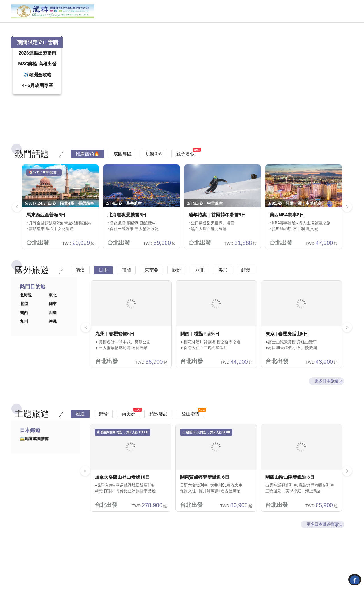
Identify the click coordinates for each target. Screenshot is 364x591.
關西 (24, 327)
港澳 (80, 284)
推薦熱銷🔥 (88, 168)
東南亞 (152, 284)
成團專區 (123, 168)
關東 (53, 318)
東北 (53, 309)
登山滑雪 (191, 428)
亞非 (200, 284)
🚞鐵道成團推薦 (34, 453)
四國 (53, 327)
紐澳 (246, 284)
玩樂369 (154, 168)
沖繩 (53, 336)
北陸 (24, 318)
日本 (103, 284)
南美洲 (129, 428)
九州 (24, 336)
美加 (223, 284)
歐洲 (177, 284)
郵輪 (103, 428)
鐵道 (80, 428)
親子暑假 (185, 168)
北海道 (26, 309)
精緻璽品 (158, 428)
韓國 (126, 284)
